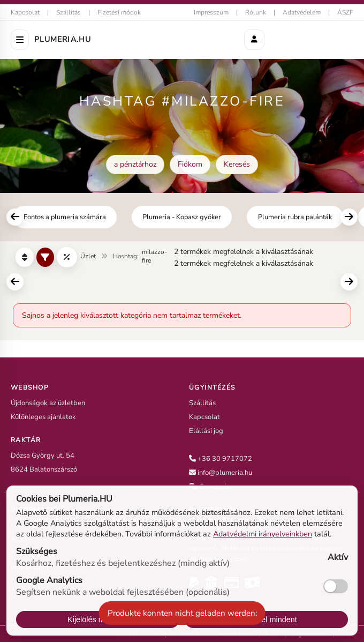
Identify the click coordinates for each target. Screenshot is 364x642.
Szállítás (69, 12)
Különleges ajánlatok (43, 417)
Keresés (237, 164)
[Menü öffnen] (20, 40)
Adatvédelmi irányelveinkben (263, 534)
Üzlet (88, 256)
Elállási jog (206, 431)
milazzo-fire (154, 256)
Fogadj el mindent (266, 619)
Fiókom (190, 164)
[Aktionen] (254, 40)
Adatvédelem (302, 12)
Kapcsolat (25, 12)
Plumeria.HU (63, 39)
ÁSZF (345, 12)
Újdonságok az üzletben (48, 403)
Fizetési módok (119, 12)
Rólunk (256, 12)
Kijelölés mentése (98, 619)
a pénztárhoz (135, 164)
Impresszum (211, 12)
